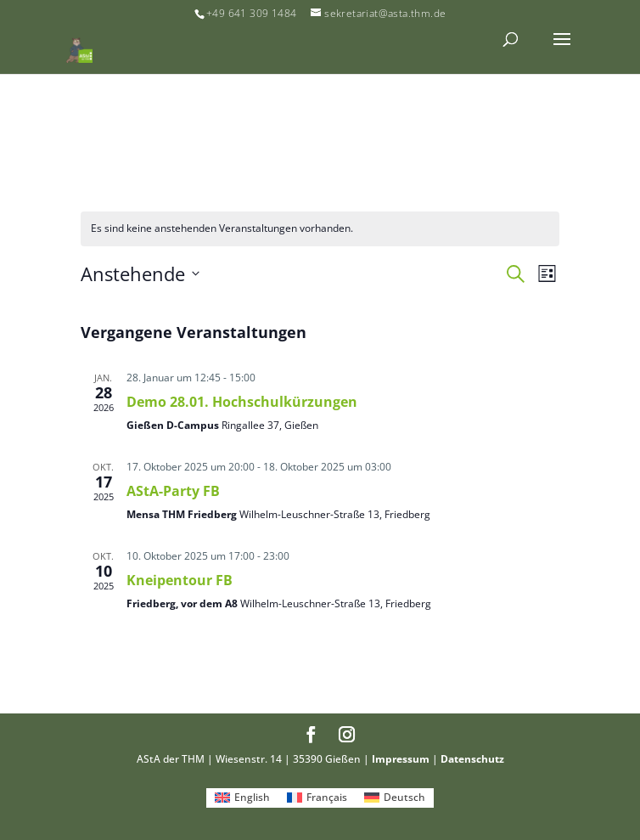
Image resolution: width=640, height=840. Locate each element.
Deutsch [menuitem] (404, 797)
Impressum (401, 759)
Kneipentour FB (180, 580)
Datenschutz (472, 759)
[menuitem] (242, 798)
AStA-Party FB (173, 491)
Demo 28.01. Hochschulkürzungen (242, 402)
